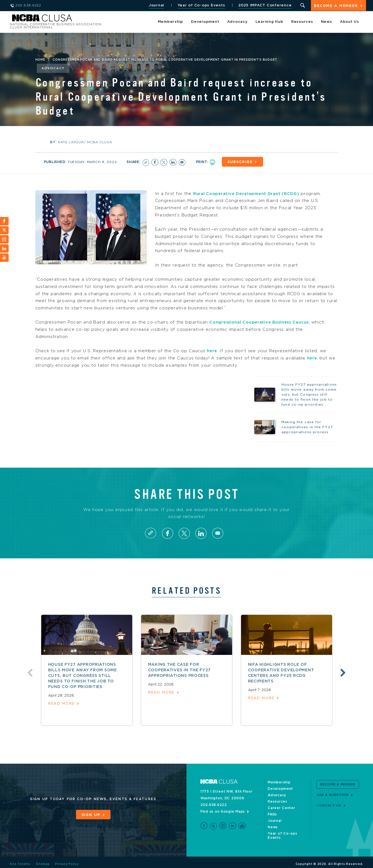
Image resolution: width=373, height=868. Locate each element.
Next (345, 674)
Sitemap (43, 860)
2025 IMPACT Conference (264, 5)
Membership (171, 22)
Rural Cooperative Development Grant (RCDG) (249, 193)
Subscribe (242, 162)
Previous (28, 674)
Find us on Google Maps (223, 812)
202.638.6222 (214, 805)
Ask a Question (333, 795)
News (327, 22)
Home (40, 60)
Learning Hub (269, 22)
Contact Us (329, 806)
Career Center (282, 808)
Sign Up (91, 815)
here (212, 350)
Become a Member (336, 6)
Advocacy (237, 22)
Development (205, 22)
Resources (302, 22)
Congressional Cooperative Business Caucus (262, 322)
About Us (349, 22)
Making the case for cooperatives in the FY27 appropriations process (180, 671)
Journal (156, 5)
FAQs (272, 815)
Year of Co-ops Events (201, 5)
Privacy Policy (67, 860)
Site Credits (20, 860)
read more (62, 705)
